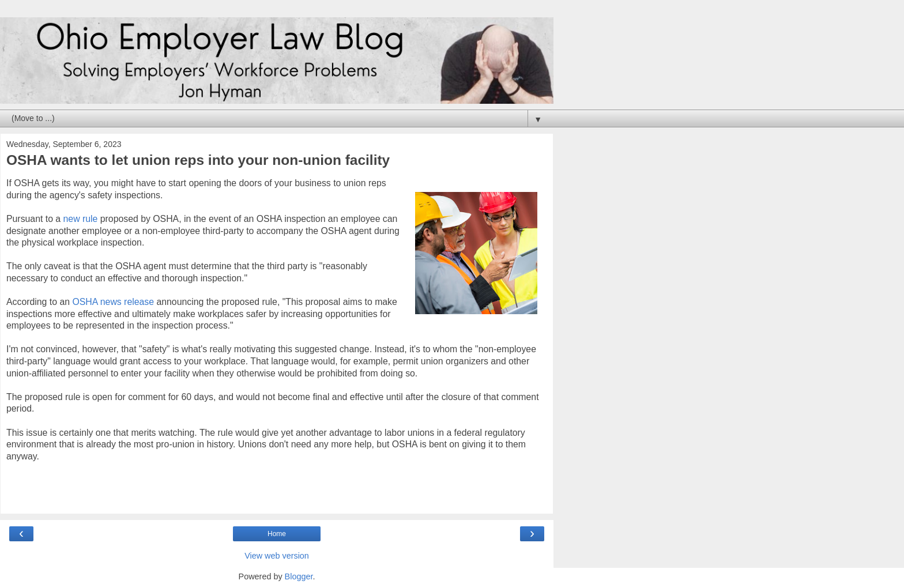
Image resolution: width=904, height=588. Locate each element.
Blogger (299, 576)
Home (277, 534)
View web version (277, 556)
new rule (81, 219)
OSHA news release (113, 302)
